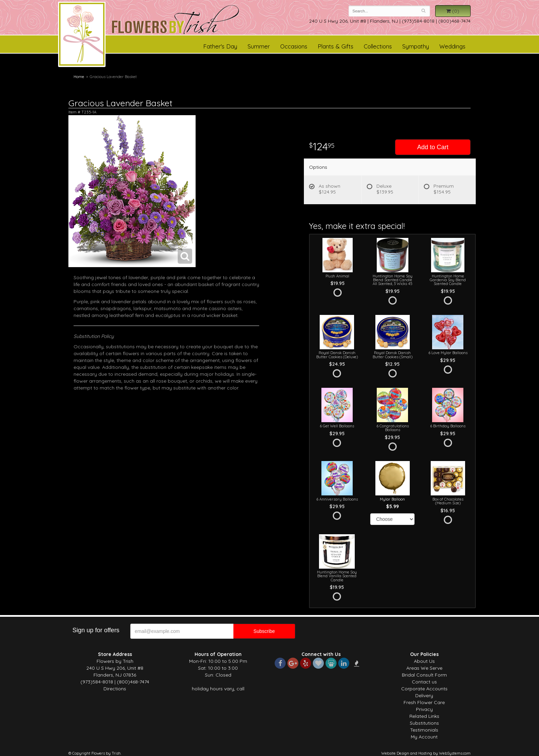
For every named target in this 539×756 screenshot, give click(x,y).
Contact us (424, 682)
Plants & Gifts (335, 46)
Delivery (424, 695)
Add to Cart (433, 147)
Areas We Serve (424, 668)
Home (79, 77)
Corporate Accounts (424, 689)
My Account (424, 737)
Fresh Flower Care (424, 702)
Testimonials (424, 730)
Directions (115, 689)
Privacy (424, 709)
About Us (424, 661)
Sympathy (416, 46)
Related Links (424, 716)
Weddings (452, 46)
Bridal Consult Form (424, 675)
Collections (378, 46)
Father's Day (220, 46)
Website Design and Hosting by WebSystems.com (426, 753)
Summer (259, 46)
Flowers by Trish (82, 35)
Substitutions (424, 723)
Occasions (294, 46)
